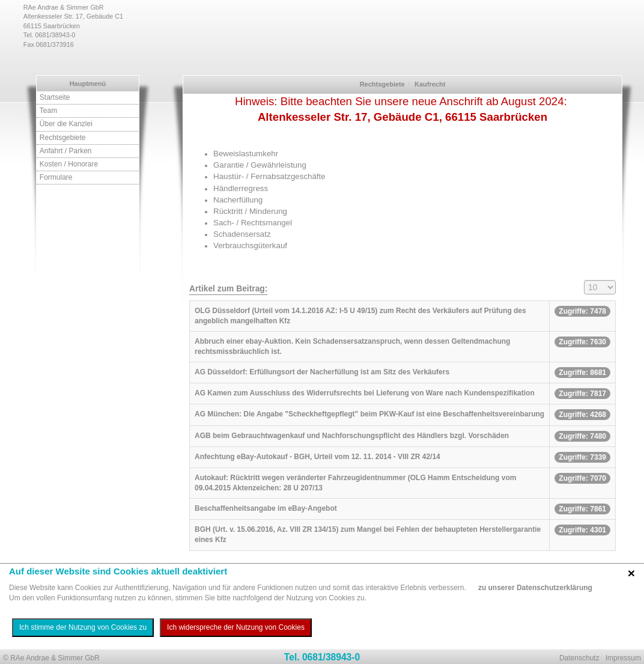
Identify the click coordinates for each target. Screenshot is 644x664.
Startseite (55, 97)
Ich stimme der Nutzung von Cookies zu (83, 627)
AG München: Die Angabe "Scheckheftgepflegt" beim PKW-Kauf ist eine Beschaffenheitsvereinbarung (369, 414)
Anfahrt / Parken (66, 151)
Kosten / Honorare (69, 164)
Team (48, 111)
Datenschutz (579, 658)
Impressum (623, 658)
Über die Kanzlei (66, 124)
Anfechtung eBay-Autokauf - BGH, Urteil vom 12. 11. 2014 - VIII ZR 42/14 (317, 457)
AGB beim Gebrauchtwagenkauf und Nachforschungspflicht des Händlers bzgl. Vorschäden (352, 436)
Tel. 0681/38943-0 (322, 657)
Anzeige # (584, 280)
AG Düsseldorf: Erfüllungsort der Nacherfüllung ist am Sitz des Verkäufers (322, 372)
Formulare (56, 177)
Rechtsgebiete (63, 138)
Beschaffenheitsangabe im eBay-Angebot (266, 508)
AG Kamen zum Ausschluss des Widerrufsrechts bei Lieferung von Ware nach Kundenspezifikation (365, 393)
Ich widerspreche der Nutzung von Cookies (236, 627)
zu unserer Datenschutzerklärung (535, 588)
